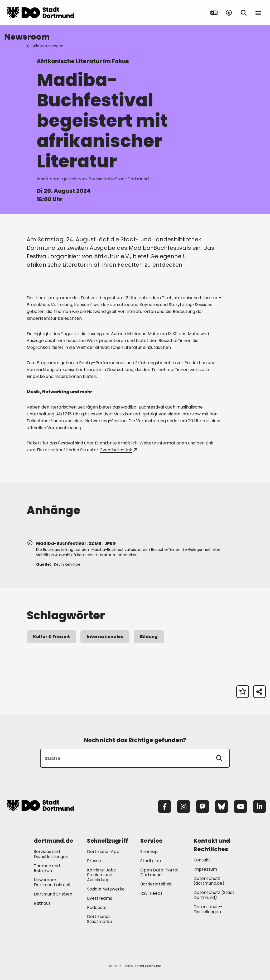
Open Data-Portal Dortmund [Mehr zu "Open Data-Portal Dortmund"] (159, 873)
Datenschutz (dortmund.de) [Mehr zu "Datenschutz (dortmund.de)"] (209, 881)
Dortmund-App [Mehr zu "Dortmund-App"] (103, 852)
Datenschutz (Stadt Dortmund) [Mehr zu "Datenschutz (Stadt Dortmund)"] (214, 895)
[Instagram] (184, 806)
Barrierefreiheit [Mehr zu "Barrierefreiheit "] (156, 884)
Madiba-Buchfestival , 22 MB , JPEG (71, 543)
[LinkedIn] (259, 806)
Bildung (149, 637)
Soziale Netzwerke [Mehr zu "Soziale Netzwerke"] (106, 889)
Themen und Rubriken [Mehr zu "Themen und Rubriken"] (47, 868)
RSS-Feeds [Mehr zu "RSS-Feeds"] (151, 893)
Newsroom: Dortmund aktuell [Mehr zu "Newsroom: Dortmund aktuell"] (52, 882)
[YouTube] (240, 806)
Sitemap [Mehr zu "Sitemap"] (149, 852)
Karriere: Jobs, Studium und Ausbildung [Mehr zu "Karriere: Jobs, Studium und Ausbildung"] (102, 875)
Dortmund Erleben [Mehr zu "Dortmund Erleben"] (53, 894)
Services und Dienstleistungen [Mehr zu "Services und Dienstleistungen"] (51, 854)
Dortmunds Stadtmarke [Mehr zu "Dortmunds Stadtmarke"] (100, 919)
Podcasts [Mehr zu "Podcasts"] (97, 908)
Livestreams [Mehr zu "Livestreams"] (100, 898)
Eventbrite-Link (119, 450)
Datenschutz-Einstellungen (208, 909)
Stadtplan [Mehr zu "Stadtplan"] (151, 861)
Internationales (105, 637)
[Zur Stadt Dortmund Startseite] (40, 13)
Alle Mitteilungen (45, 46)
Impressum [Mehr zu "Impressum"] (205, 869)
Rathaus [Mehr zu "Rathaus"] (42, 903)
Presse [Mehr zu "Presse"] (94, 861)
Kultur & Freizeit (51, 637)
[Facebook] (165, 806)
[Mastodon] (202, 806)
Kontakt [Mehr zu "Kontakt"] (202, 860)
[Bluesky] (221, 806)
